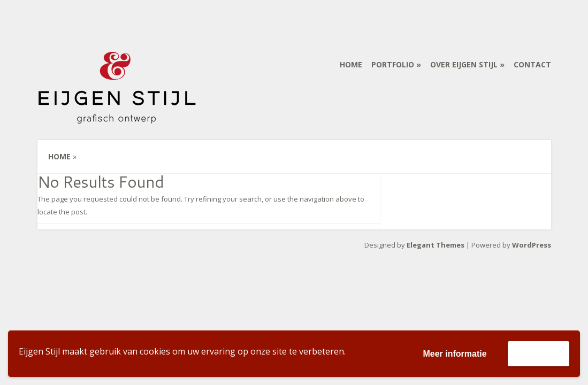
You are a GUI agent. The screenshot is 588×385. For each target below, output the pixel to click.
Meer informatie (455, 354)
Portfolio (393, 64)
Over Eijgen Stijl (464, 64)
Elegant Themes (436, 245)
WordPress (532, 245)
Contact (532, 64)
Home (351, 64)
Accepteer (539, 353)
